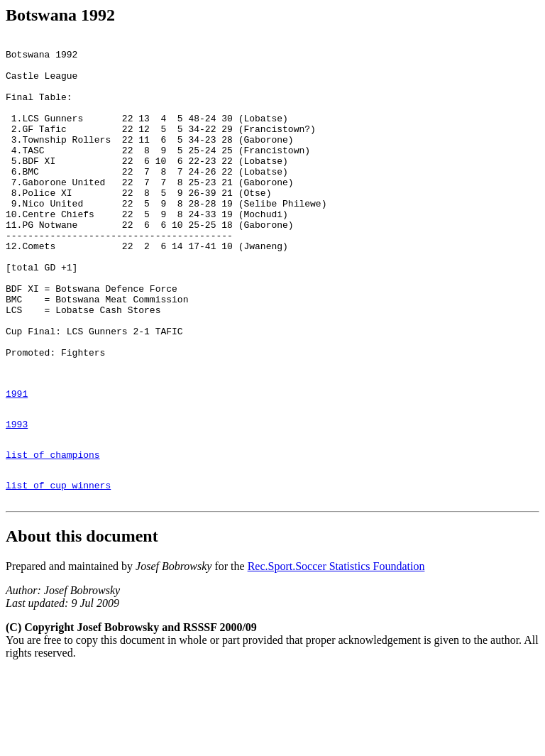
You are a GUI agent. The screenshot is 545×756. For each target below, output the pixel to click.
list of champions (53, 533)
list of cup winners (58, 568)
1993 (17, 498)
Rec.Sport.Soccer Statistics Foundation (336, 651)
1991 (17, 464)
